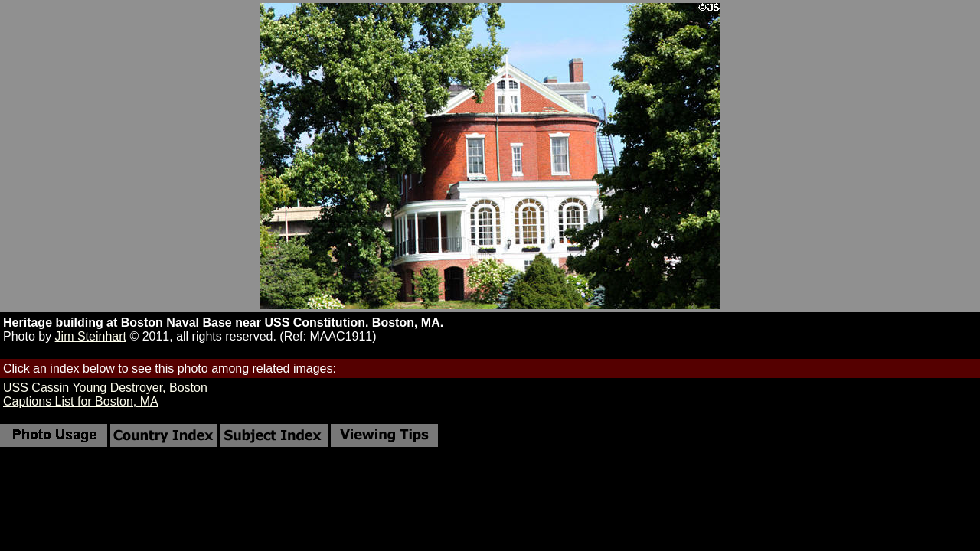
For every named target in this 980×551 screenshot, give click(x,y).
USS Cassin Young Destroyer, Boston (105, 388)
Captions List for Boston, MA (81, 401)
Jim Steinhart (91, 336)
